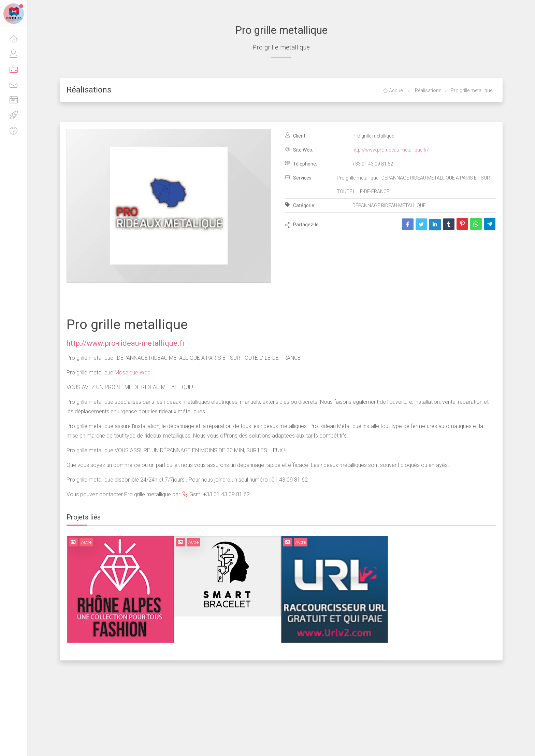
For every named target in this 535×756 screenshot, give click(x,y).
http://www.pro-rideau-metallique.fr (126, 343)
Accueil (394, 90)
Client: (296, 135)
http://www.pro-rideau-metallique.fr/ (391, 150)
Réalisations (428, 90)
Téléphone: (301, 163)
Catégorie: (300, 205)
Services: (299, 177)
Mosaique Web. (133, 373)
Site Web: (299, 149)
